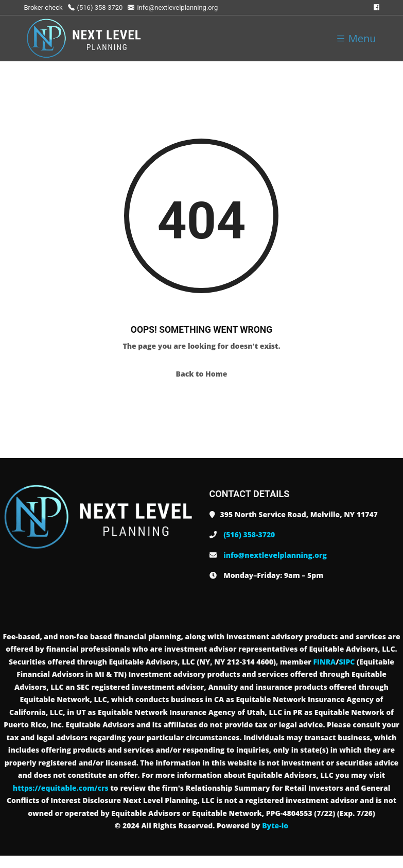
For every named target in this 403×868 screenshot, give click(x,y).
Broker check (43, 7)
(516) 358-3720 (95, 7)
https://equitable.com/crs (61, 788)
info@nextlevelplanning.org (173, 7)
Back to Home (202, 374)
